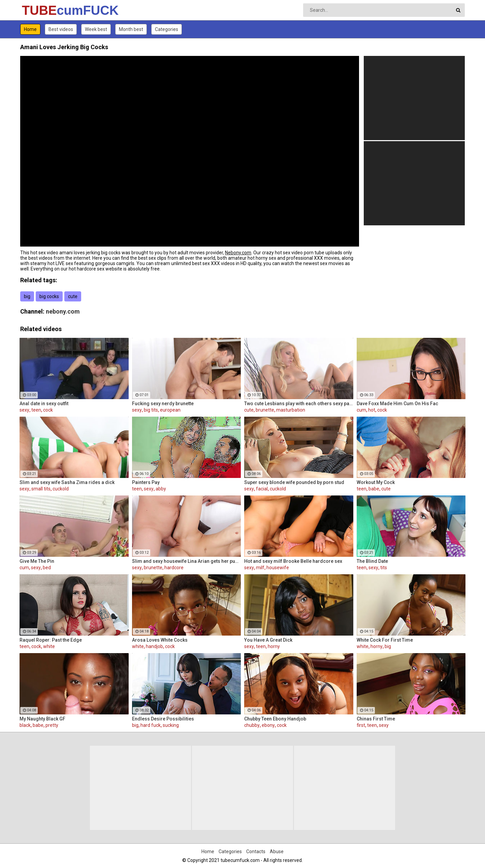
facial (262, 489)
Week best (96, 29)
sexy (24, 410)
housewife (278, 568)
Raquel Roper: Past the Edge (51, 640)
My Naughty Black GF (42, 719)
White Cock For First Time (385, 640)
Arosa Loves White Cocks (160, 640)
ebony (268, 725)
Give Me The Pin (37, 561)
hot (372, 410)
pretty (52, 725)
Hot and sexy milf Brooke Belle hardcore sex (293, 561)
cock (48, 410)
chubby (252, 725)
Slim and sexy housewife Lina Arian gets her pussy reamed (187, 561)
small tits (41, 489)
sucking (171, 725)
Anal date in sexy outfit (44, 404)
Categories (167, 29)
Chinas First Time (376, 719)
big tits (151, 410)
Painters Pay (146, 482)
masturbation (291, 410)
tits (384, 568)
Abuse (277, 851)
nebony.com (63, 311)
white (49, 646)
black (25, 725)
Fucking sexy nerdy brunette (163, 404)
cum (361, 410)
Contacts (256, 851)
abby (161, 489)
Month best (131, 29)
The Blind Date (372, 561)
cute (73, 296)
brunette (265, 410)
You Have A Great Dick (268, 640)
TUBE (40, 10)
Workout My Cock (376, 482)
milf (260, 568)
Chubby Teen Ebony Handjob (275, 719)
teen (36, 410)
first (361, 725)
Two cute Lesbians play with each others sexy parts (299, 404)
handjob (154, 646)
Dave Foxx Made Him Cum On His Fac (397, 404)
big (27, 296)
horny (274, 646)
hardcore (174, 568)
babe (374, 489)
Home (30, 29)
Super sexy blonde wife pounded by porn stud (294, 482)
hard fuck (151, 725)
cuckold (61, 489)
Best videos (61, 29)
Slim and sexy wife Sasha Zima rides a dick (67, 482)
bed (47, 568)
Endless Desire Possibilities (163, 719)
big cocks (49, 296)
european (170, 410)
